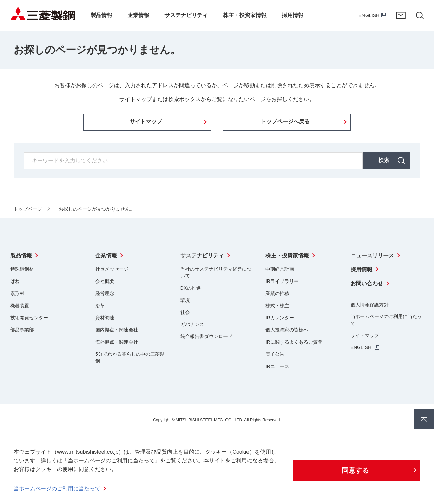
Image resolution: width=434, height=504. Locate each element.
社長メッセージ (112, 269)
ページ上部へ (424, 419)
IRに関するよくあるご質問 (294, 342)
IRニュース (277, 366)
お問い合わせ (401, 15)
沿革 (100, 306)
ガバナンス (192, 324)
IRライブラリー (282, 281)
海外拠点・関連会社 (117, 342)
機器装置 (20, 306)
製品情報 (21, 256)
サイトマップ (365, 335)
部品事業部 (22, 330)
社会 (185, 312)
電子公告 (275, 354)
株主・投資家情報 (287, 256)
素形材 (17, 293)
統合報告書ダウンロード (206, 336)
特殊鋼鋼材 (22, 269)
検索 (384, 160)
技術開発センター (29, 318)
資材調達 (105, 318)
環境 (185, 300)
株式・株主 (277, 306)
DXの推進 (191, 288)
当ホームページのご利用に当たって (57, 489)
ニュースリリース (372, 256)
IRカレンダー (280, 318)
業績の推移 (277, 293)
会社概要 (105, 281)
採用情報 (361, 269)
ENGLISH (369, 15)
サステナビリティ (202, 256)
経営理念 (105, 293)
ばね (15, 281)
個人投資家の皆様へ (287, 330)
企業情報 (106, 256)
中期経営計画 (280, 269)
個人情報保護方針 (370, 305)
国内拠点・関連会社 (117, 330)
